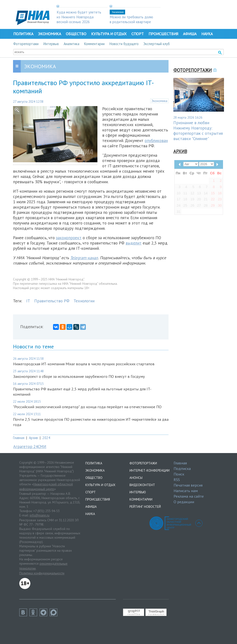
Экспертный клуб (157, 44)
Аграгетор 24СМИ (30, 447)
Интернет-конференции (149, 470)
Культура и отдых (109, 34)
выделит (134, 243)
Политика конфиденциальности (42, 573)
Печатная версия (188, 485)
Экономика (50, 34)
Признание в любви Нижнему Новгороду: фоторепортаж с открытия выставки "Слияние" (198, 131)
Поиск (179, 474)
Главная (19, 438)
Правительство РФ (52, 301)
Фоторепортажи (26, 44)
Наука (207, 34)
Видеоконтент (142, 485)
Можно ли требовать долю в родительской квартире (131, 19)
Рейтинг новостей (145, 507)
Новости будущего (124, 44)
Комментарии (94, 44)
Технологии (84, 301)
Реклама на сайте (189, 496)
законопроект (69, 238)
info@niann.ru (40, 515)
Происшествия (163, 34)
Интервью (51, 44)
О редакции (184, 502)
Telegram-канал (84, 258)
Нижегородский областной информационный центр (46, 487)
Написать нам (186, 491)
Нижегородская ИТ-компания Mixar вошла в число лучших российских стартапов (84, 364)
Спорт (138, 34)
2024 (46, 438)
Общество (76, 34)
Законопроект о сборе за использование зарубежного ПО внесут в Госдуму (79, 376)
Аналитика (71, 44)
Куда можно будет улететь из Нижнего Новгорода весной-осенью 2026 (79, 17)
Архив (33, 438)
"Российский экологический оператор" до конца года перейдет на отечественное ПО (87, 407)
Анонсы (136, 478)
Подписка (182, 468)
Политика (23, 34)
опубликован (156, 141)
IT (28, 301)
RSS (177, 480)
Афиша (190, 34)
